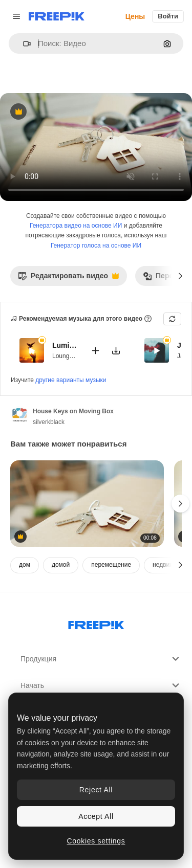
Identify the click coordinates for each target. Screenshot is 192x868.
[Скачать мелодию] (116, 350)
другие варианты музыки (71, 380)
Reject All (96, 790)
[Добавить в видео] (95, 350)
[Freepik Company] (96, 623)
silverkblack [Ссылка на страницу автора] (49, 422)
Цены (135, 16)
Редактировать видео (68, 279)
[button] (23, 44)
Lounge (62, 355)
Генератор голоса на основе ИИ (96, 246)
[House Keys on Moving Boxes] (87, 504)
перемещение (111, 565)
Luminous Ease (65, 345)
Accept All (96, 816)
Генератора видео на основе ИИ (76, 226)
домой (61, 565)
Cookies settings (96, 841)
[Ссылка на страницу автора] (19, 415)
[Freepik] (57, 16)
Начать (101, 685)
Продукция (101, 659)
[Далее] (180, 276)
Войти (168, 16)
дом (25, 565)
